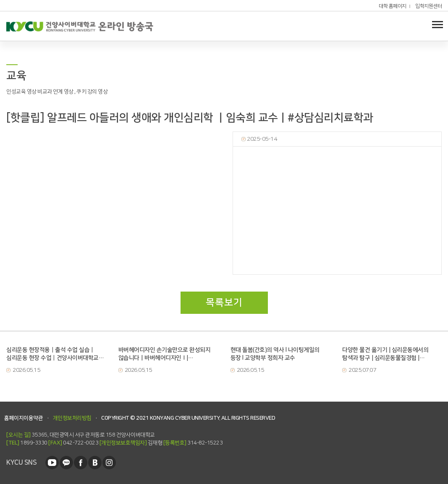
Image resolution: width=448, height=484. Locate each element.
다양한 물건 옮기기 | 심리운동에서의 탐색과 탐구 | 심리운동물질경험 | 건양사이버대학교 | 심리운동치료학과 (386, 354)
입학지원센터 (428, 6)
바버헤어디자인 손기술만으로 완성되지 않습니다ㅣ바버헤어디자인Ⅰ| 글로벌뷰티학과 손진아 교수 (165, 354)
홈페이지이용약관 (24, 418)
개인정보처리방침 (72, 418)
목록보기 (224, 302)
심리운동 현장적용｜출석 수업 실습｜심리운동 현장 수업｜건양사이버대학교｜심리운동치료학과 (55, 354)
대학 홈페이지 (393, 6)
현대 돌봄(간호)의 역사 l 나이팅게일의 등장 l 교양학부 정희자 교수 (275, 354)
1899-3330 (27, 443)
